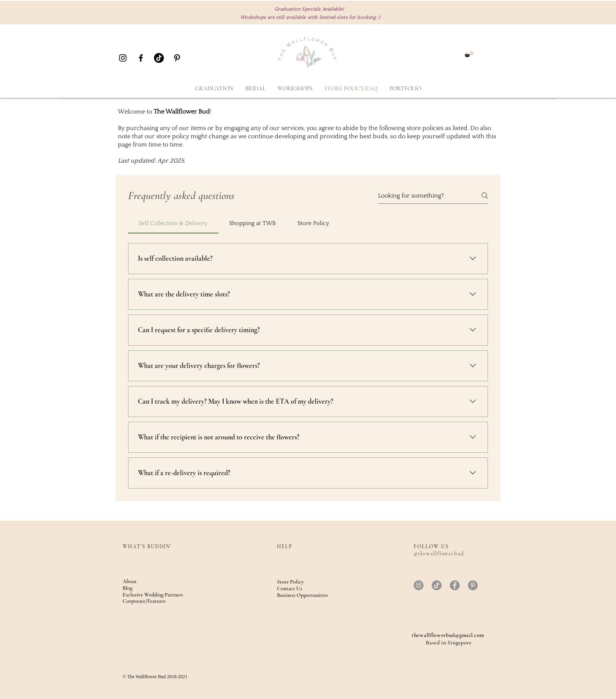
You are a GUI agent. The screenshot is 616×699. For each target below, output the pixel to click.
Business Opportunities (302, 595)
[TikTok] (159, 58)
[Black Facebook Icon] (141, 58)
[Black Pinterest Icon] (177, 58)
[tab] (173, 223)
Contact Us (290, 588)
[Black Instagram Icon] (123, 58)
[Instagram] (419, 585)
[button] (469, 54)
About (130, 581)
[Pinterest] (473, 585)
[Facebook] (455, 585)
